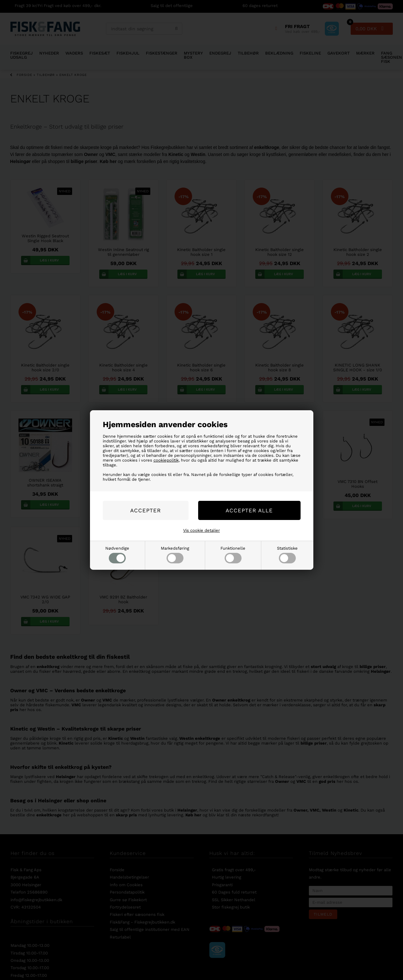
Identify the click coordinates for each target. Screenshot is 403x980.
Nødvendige (117, 555)
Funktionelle (233, 555)
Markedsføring (175, 555)
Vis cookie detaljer (201, 530)
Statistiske (287, 555)
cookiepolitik (166, 460)
